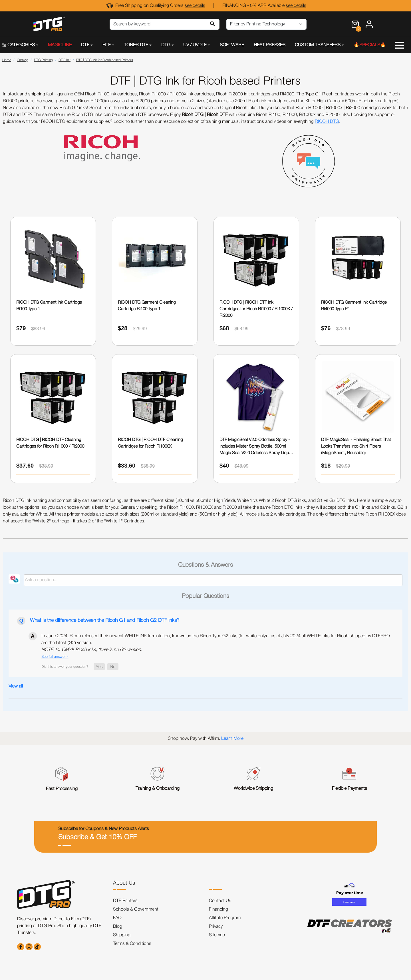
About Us (124, 883)
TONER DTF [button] (136, 45)
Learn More (232, 739)
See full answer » (55, 657)
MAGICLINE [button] (60, 45)
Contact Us (220, 901)
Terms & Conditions (132, 944)
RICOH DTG (327, 122)
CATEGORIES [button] (19, 45)
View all (16, 686)
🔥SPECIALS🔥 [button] (370, 45)
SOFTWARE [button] (232, 45)
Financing (218, 909)
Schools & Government (136, 909)
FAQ (117, 918)
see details (195, 6)
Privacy (216, 927)
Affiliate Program (225, 918)
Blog (118, 927)
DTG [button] (166, 45)
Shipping (122, 935)
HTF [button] (107, 45)
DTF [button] (85, 45)
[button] (99, 667)
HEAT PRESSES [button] (270, 45)
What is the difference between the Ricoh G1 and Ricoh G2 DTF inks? (105, 620)
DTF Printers (125, 901)
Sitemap (217, 935)
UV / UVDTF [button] (195, 45)
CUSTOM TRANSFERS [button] (318, 45)
